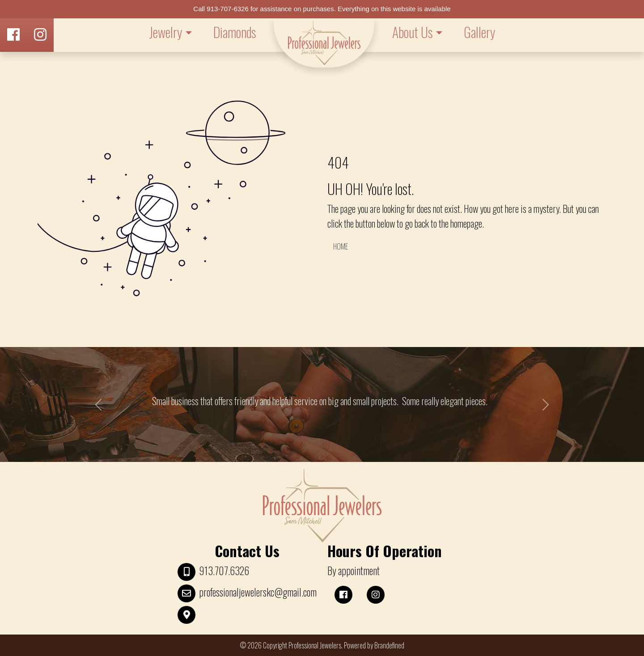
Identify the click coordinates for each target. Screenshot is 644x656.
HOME (341, 246)
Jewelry (165, 32)
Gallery (479, 32)
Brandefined (389, 645)
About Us (412, 32)
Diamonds (235, 32)
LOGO (324, 43)
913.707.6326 (224, 571)
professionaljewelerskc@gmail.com (258, 592)
